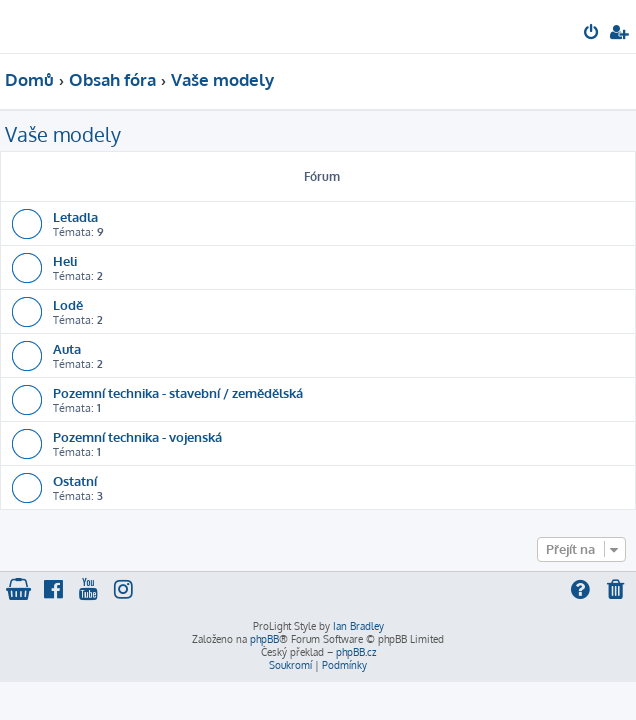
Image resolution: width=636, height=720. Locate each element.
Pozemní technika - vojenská (137, 436)
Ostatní (75, 480)
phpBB (264, 639)
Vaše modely (63, 134)
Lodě (68, 304)
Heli (65, 260)
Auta (67, 348)
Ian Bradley (358, 626)
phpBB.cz (356, 652)
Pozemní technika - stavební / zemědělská (178, 392)
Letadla (75, 216)
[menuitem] (592, 34)
